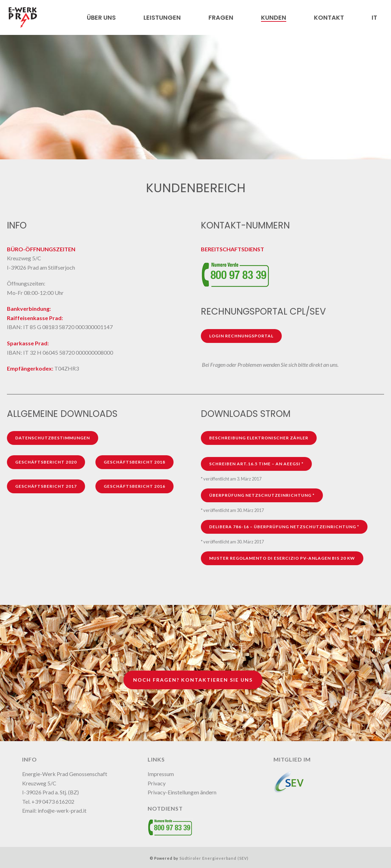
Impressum (161, 774)
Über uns (101, 18)
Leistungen (162, 18)
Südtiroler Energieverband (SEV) (214, 858)
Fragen (221, 18)
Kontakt (329, 18)
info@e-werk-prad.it (62, 810)
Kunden (274, 18)
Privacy (157, 783)
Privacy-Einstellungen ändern (182, 792)
